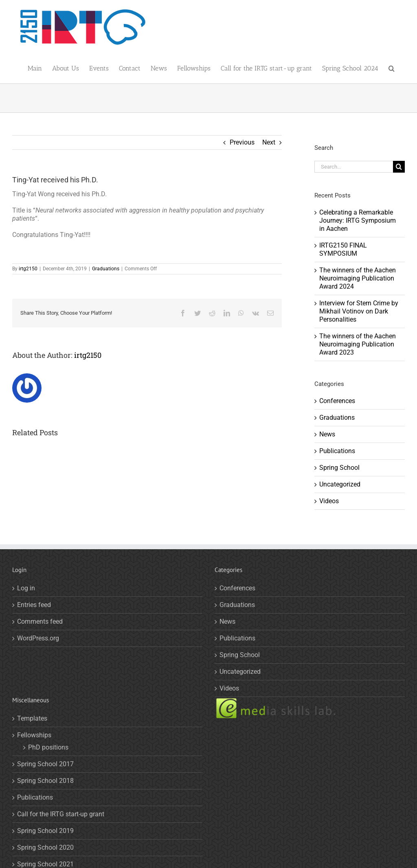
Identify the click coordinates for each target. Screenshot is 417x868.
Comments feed (40, 621)
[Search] (399, 167)
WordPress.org (38, 638)
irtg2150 (28, 269)
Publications (337, 451)
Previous (242, 142)
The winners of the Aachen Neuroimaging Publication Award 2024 (358, 278)
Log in (26, 588)
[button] (392, 67)
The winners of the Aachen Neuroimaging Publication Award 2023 (358, 344)
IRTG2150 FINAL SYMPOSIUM (343, 249)
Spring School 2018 (45, 781)
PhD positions (48, 747)
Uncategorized (340, 484)
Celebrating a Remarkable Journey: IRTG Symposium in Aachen (358, 220)
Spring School (339, 468)
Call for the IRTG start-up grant (61, 814)
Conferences (337, 401)
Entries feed (34, 605)
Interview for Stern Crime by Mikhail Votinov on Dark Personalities (359, 311)
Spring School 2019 (45, 831)
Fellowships (34, 735)
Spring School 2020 (45, 847)
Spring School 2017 (45, 764)
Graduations (106, 269)
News (327, 434)
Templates (32, 718)
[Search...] (354, 167)
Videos (329, 501)
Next (269, 142)
